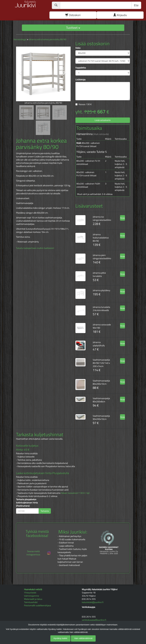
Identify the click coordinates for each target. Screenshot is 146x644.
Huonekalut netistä (33, 589)
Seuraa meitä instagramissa (39, 553)
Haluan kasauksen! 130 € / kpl (75, 493)
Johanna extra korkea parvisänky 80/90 (47, 39)
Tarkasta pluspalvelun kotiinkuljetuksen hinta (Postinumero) (27, 503)
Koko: (78, 48)
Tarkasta (45, 511)
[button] (20, 73)
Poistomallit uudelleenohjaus (38, 605)
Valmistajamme (32, 596)
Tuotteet (73, 28)
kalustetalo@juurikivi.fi (93, 602)
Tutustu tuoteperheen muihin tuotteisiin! (35, 248)
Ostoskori (73, 15)
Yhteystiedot (30, 593)
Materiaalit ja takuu (33, 599)
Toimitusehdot (31, 602)
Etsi (136, 5)
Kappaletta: (81, 68)
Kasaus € (85, 104)
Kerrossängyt (20, 39)
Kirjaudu (120, 15)
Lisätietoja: (81, 80)
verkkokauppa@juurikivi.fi (94, 620)
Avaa (122, 218)
